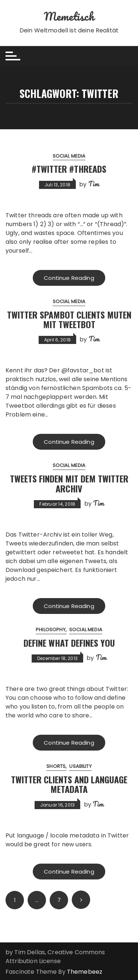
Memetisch (69, 16)
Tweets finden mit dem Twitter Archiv (69, 483)
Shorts (56, 766)
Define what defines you (69, 643)
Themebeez (85, 972)
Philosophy (51, 630)
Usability (80, 766)
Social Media (69, 156)
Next (81, 900)
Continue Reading (69, 278)
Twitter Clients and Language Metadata (69, 784)
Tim (94, 184)
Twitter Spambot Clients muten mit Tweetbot (69, 319)
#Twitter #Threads (69, 169)
